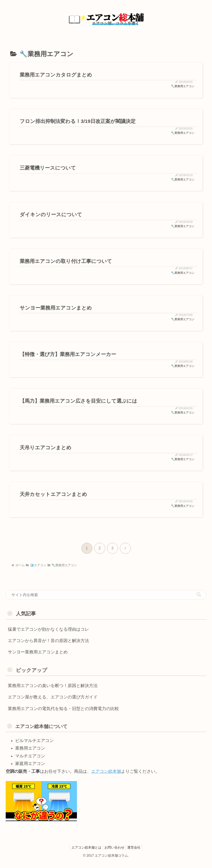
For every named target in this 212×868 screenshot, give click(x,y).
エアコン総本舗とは (85, 853)
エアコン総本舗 (106, 777)
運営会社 (136, 853)
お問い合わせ (114, 853)
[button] (199, 600)
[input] (106, 601)
